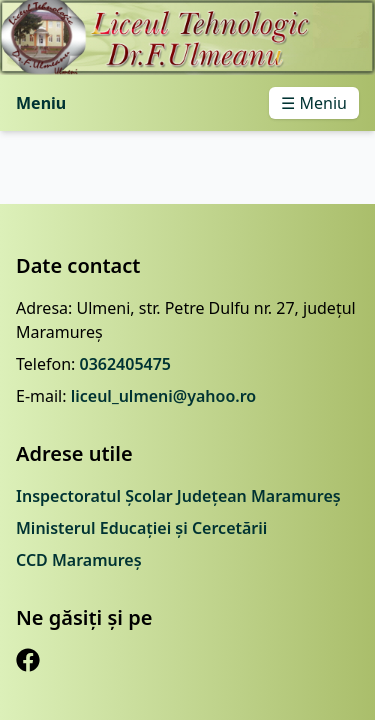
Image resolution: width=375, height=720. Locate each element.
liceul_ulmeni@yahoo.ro (164, 396)
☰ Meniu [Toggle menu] (314, 103)
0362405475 (125, 364)
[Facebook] (28, 660)
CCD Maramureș (79, 560)
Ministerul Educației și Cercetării (141, 528)
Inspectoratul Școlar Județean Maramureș (178, 496)
